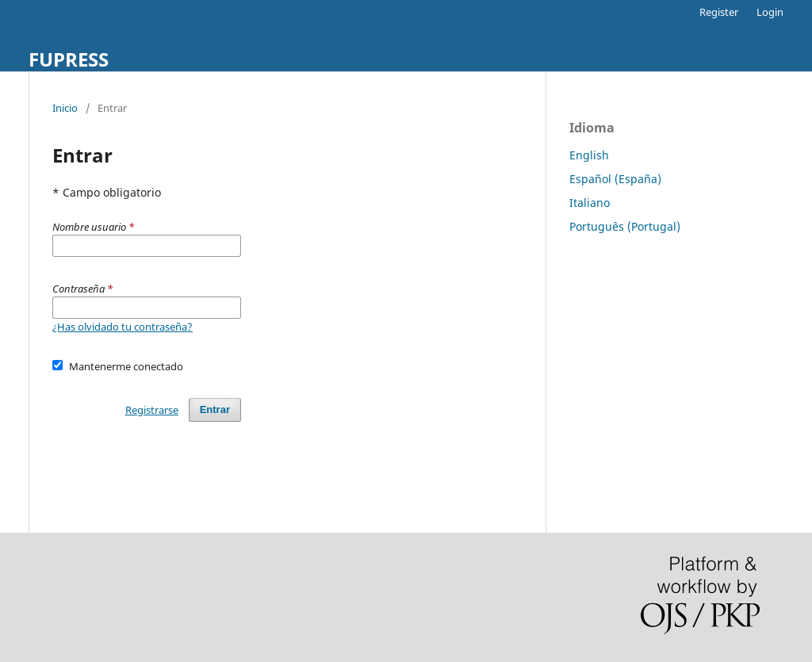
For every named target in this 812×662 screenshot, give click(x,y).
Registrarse (152, 410)
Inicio (65, 108)
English (589, 155)
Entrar (215, 409)
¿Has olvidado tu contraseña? (123, 327)
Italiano (590, 203)
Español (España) (615, 179)
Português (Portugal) (625, 226)
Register (719, 12)
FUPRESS (69, 59)
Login (770, 12)
